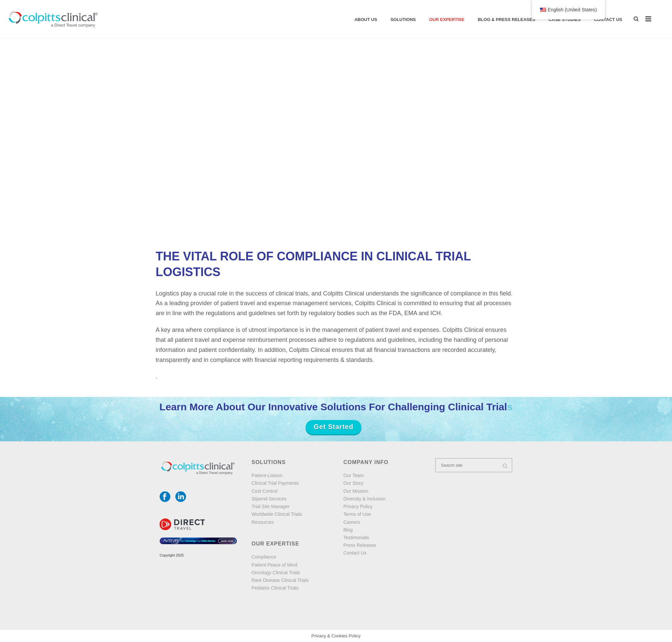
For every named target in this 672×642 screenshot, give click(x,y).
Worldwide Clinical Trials (277, 514)
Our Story (353, 483)
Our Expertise (447, 20)
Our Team (354, 475)
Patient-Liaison (267, 475)
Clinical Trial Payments (275, 483)
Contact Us (608, 20)
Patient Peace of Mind (274, 565)
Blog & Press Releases (506, 20)
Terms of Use (357, 514)
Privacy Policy (358, 506)
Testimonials (356, 538)
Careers (352, 522)
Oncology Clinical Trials (276, 573)
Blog (348, 530)
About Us (366, 20)
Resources (263, 522)
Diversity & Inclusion (364, 499)
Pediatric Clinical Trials (275, 588)
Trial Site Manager (271, 506)
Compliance (264, 557)
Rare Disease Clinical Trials (280, 580)
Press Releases (360, 545)
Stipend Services (269, 499)
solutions (403, 20)
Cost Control (265, 491)
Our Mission (356, 491)
